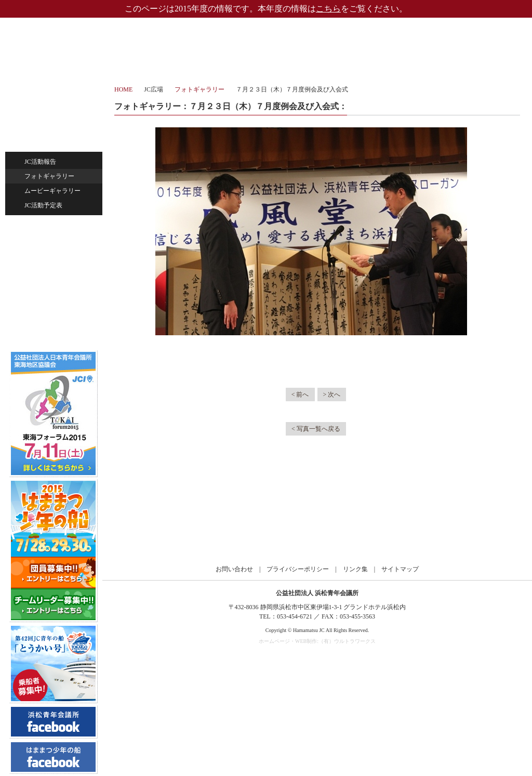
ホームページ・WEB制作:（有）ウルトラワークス (317, 641)
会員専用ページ (62, 325)
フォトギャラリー (49, 176)
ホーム (56, 90)
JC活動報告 (40, 162)
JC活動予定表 (43, 205)
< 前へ (300, 394)
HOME (123, 89)
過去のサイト (54, 304)
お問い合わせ (56, 275)
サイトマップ (400, 569)
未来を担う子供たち (56, 251)
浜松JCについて (56, 116)
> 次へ (332, 394)
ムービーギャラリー (52, 191)
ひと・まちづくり (56, 227)
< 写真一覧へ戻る (316, 429)
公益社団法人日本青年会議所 (152, 522)
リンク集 (355, 569)
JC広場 (56, 140)
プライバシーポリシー (298, 569)
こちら (328, 9)
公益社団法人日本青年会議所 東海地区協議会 (235, 522)
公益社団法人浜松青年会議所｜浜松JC (51, 38)
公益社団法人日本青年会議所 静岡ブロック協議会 (318, 522)
